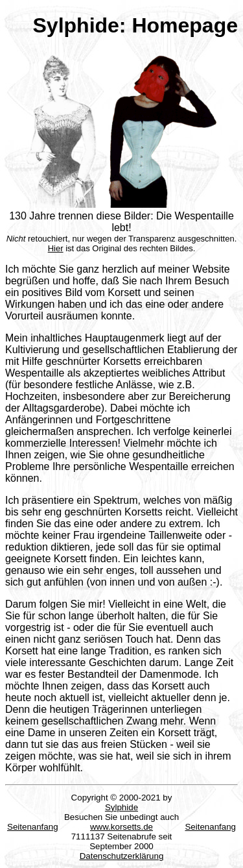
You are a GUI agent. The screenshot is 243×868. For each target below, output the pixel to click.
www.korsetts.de (121, 827)
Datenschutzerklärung (122, 856)
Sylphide (121, 807)
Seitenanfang (33, 827)
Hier (56, 248)
